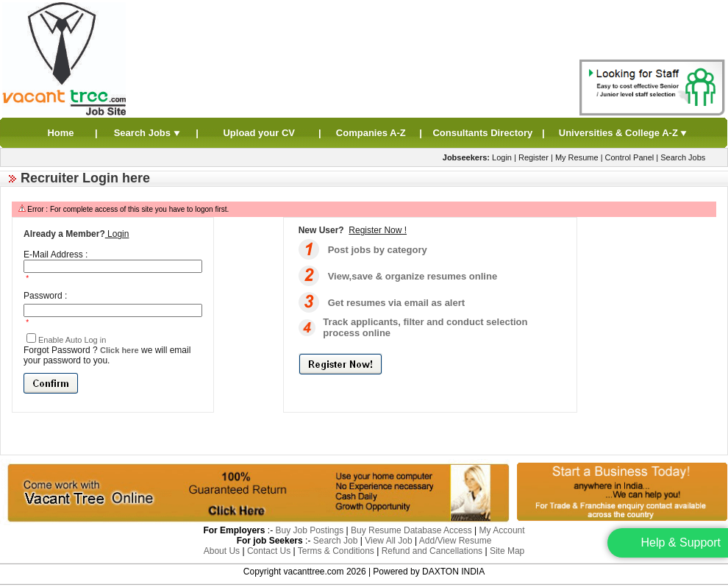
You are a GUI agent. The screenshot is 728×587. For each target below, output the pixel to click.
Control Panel (630, 157)
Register (533, 157)
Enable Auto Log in (72, 340)
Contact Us (269, 551)
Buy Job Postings (309, 530)
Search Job (336, 541)
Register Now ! (378, 230)
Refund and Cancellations (432, 551)
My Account (502, 530)
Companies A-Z (371, 133)
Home (60, 133)
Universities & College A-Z (624, 133)
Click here (119, 350)
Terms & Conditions (336, 551)
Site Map (507, 551)
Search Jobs (147, 133)
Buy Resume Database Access (411, 530)
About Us (222, 551)
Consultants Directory (482, 133)
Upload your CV (259, 133)
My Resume (577, 157)
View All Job (388, 541)
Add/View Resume (456, 541)
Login (502, 157)
